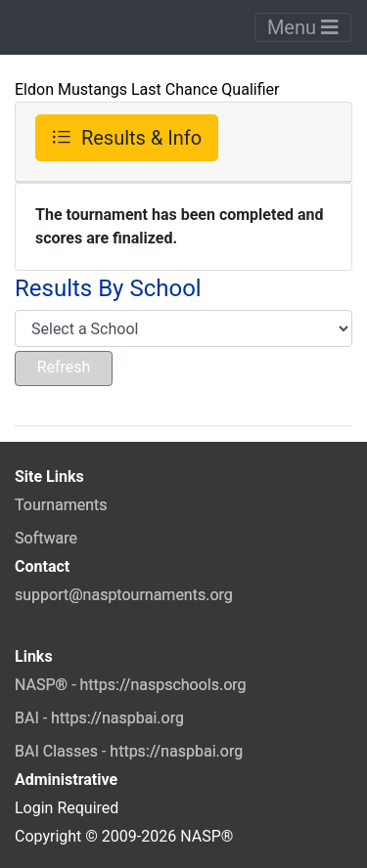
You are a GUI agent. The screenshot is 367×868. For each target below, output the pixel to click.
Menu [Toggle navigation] (303, 27)
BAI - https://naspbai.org (99, 718)
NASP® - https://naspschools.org (131, 685)
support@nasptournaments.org (124, 595)
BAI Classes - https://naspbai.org (129, 751)
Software (46, 538)
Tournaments (61, 505)
